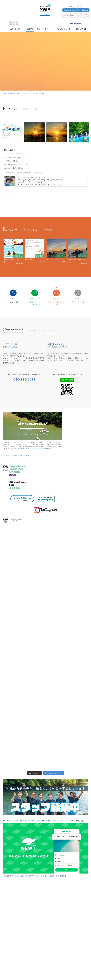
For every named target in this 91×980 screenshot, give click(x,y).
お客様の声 (30, 29)
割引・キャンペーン (45, 29)
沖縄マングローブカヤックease (18, 455)
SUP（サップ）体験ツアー (29, 442)
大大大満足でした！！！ (56, 259)
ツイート (7, 197)
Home (5, 93)
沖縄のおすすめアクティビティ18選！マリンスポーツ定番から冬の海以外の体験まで (35, 876)
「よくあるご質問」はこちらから (61, 360)
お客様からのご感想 (14, 93)
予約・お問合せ (82, 29)
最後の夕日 (29, 259)
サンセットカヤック (28, 93)
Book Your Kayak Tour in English (76, 10)
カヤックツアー (16, 29)
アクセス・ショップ (64, 29)
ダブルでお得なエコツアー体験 (38, 449)
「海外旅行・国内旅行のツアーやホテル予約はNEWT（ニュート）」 (43, 821)
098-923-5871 (75, 24)
